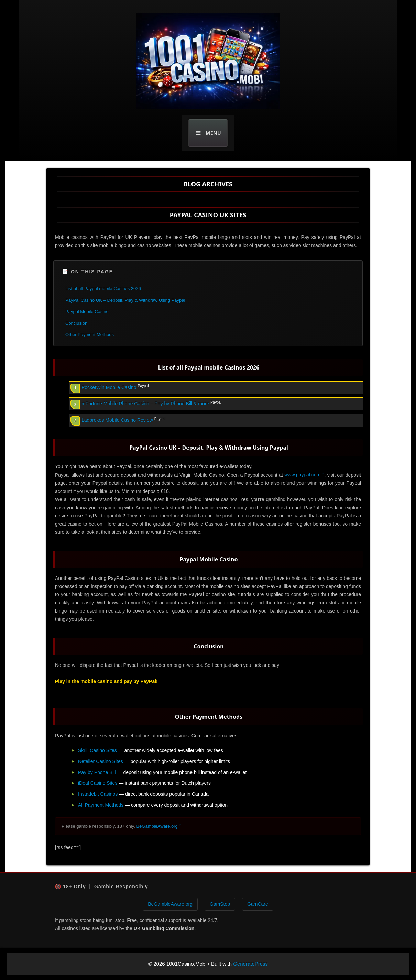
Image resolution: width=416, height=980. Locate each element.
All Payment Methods (101, 805)
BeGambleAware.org (157, 826)
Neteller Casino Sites (101, 761)
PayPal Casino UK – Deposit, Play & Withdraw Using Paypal (125, 300)
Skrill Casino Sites (97, 750)
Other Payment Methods (90, 335)
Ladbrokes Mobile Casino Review (117, 420)
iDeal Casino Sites (98, 783)
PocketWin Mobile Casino (109, 387)
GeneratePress (250, 964)
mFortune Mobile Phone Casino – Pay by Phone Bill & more (145, 404)
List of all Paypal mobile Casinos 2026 (103, 289)
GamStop (220, 904)
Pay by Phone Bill (97, 772)
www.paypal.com (302, 475)
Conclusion (76, 323)
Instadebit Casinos (98, 794)
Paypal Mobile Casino (87, 312)
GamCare (258, 904)
